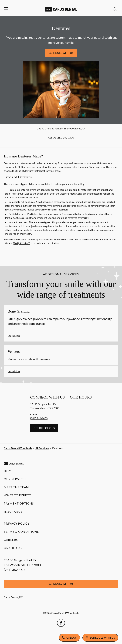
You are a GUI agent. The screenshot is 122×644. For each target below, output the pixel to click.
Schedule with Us (61, 53)
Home (9, 471)
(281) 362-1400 (65, 137)
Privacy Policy (17, 523)
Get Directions (44, 428)
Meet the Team (16, 487)
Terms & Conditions (21, 532)
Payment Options (19, 503)
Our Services (15, 479)
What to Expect (17, 495)
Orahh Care (14, 548)
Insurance (13, 512)
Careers (11, 540)
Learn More (14, 336)
